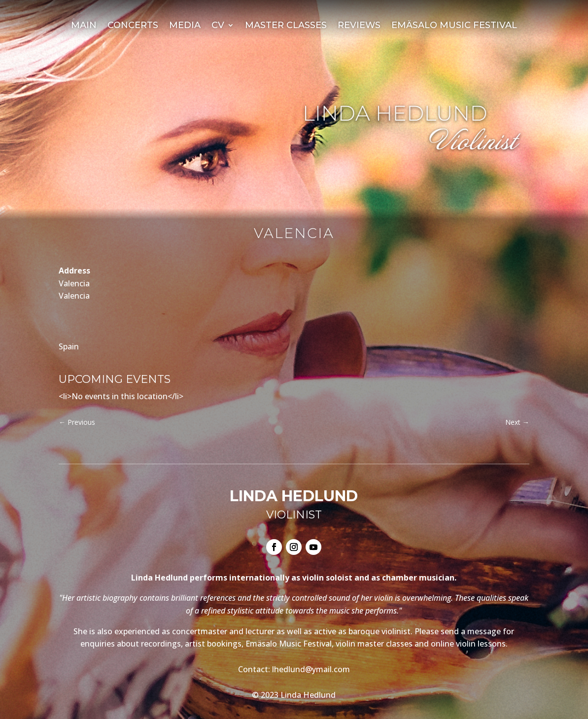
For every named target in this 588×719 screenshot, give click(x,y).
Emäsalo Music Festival (454, 26)
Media (185, 26)
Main (84, 26)
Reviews (359, 26)
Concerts (133, 26)
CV (218, 26)
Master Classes (286, 26)
